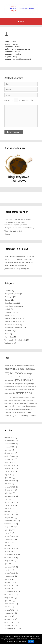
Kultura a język (10, 312)
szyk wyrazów (32, 407)
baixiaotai (8, 262)
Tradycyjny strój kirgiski (13, 231)
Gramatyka (9, 297)
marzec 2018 (9, 505)
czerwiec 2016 (10, 567)
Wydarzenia (9, 343)
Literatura (8, 315)
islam (13, 380)
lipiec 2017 (9, 530)
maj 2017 (8, 533)
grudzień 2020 (10, 456)
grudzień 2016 (10, 548)
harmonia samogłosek (26, 377)
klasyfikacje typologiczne (22, 386)
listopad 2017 (9, 518)
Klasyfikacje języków (12, 306)
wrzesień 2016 (10, 558)
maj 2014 (8, 607)
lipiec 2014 (9, 601)
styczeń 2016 (9, 582)
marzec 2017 (9, 539)
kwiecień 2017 (10, 536)
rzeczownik (22, 406)
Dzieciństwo (15, 377)
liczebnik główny (22, 390)
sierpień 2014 (10, 598)
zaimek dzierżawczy (18, 412)
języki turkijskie (24, 380)
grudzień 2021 (10, 441)
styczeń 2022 (9, 438)
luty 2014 (8, 616)
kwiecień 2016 (10, 573)
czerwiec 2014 (10, 604)
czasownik (10, 369)
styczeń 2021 (9, 453)
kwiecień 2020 (10, 468)
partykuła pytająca (17, 401)
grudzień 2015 (10, 585)
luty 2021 (8, 450)
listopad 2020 (9, 459)
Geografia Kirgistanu (12, 294)
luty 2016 (8, 579)
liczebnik (14, 390)
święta (33, 416)
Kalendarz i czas (11, 303)
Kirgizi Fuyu (20, 384)
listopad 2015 (9, 588)
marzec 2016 (9, 576)
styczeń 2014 (9, 619)
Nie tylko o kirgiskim (12, 325)
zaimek (8, 412)
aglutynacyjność (11, 365)
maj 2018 (8, 499)
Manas (31, 389)
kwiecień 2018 (10, 502)
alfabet (20, 365)
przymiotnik (16, 403)
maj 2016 (8, 570)
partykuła (26, 398)
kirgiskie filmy (10, 384)
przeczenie (8, 403)
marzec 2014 (9, 613)
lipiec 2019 (9, 478)
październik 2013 (11, 628)
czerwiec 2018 (10, 496)
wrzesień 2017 (10, 524)
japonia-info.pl (10, 269)
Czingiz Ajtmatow (25, 369)
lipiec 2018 (9, 493)
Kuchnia (8, 309)
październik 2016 (11, 555)
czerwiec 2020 (10, 465)
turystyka (17, 410)
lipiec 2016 (9, 564)
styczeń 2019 (9, 490)
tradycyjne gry (9, 409)
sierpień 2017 (10, 527)
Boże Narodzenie (29, 366)
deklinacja (28, 374)
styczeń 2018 (9, 511)
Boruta (7, 259)
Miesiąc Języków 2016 (13, 318)
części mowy (14, 373)
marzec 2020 (9, 471)
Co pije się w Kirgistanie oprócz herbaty (19, 228)
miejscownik (9, 393)
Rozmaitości (9, 331)
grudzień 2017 (10, 515)
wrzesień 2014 (10, 595)
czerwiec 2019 (10, 481)
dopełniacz (8, 377)
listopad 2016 (9, 551)
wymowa (24, 409)
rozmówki (10, 406)
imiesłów (8, 380)
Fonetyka (8, 291)
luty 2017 (8, 542)
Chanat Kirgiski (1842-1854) (24, 256)
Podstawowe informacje (13, 328)
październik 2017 (11, 521)
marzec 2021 (9, 447)
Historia (7, 300)
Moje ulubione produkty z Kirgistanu (18, 219)
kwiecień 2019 (10, 487)
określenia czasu (18, 398)
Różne (7, 334)
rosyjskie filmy (33, 403)
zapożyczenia (16, 416)
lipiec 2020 (9, 462)
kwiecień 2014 (10, 610)
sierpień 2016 (10, 561)
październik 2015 (11, 591)
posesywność (28, 400)
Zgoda (31, 641)
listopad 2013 (9, 625)
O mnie (7, 234)
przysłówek (24, 403)
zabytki (29, 410)
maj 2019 (8, 484)
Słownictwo (9, 337)
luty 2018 (8, 508)
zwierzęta (26, 416)
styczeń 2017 (9, 545)
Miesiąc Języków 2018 (13, 321)
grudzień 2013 (10, 622)
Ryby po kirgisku (19, 265)
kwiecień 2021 (10, 444)
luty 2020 (8, 475)
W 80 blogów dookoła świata (15, 340)
